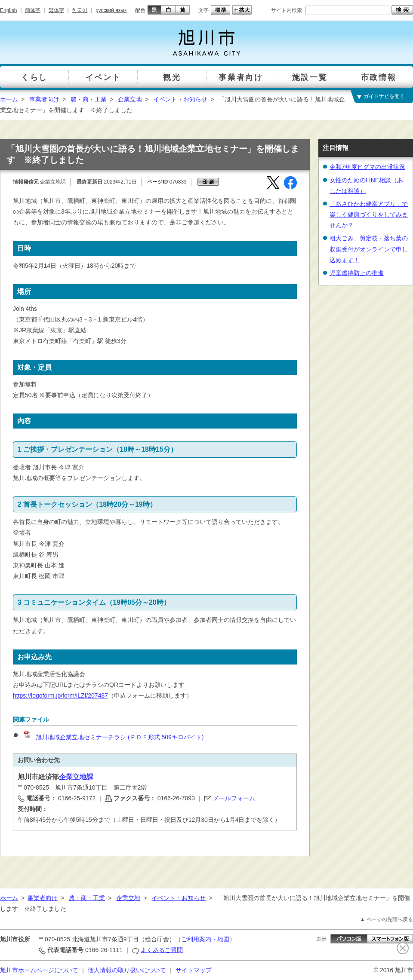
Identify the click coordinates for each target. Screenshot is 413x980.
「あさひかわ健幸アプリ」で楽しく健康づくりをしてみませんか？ (369, 214)
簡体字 (33, 10)
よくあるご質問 (162, 950)
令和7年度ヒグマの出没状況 (367, 167)
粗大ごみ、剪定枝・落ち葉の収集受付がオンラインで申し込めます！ (369, 249)
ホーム (9, 99)
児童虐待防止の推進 (357, 273)
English (8, 10)
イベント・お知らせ (180, 99)
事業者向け (44, 99)
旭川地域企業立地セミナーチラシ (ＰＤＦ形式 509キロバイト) (113, 737)
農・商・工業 (89, 99)
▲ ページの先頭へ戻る (387, 919)
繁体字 (56, 10)
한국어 (80, 10)
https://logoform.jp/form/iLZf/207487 (60, 695)
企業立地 (130, 99)
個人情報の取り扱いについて (127, 970)
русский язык (111, 10)
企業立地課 (76, 777)
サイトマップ (194, 970)
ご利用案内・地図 (205, 939)
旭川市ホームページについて (39, 970)
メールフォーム (234, 798)
